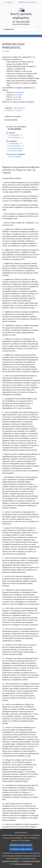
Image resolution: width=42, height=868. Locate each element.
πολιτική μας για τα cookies (31, 861)
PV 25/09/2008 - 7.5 (15, 144)
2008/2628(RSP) (19, 108)
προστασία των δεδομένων (11, 861)
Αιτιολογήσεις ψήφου (16, 148)
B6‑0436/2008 (15, 97)
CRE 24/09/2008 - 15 (16, 137)
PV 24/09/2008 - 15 (15, 135)
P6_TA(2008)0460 (15, 157)
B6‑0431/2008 (16, 95)
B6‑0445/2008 (16, 100)
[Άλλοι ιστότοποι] (29, 2)
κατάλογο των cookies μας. (23, 864)
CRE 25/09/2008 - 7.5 (16, 146)
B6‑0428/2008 (18, 92)
